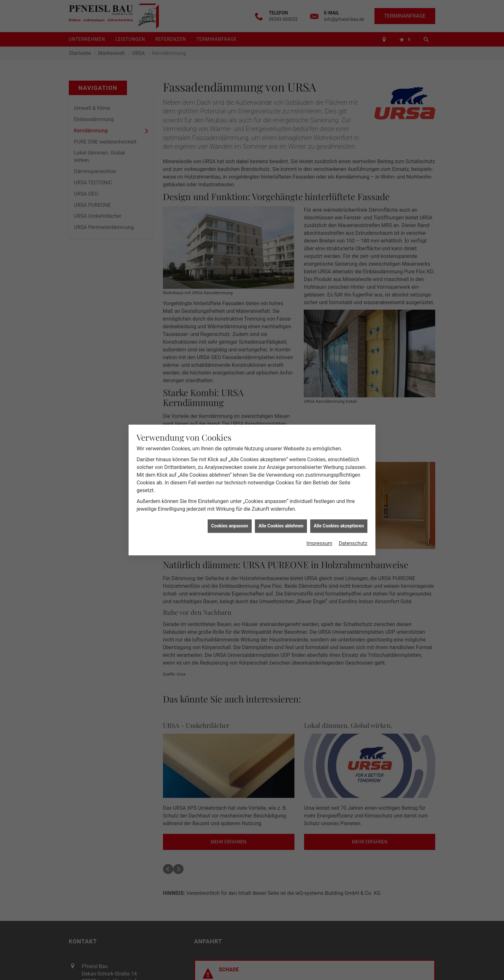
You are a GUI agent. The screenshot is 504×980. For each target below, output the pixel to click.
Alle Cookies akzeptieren (339, 526)
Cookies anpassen (230, 526)
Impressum (319, 543)
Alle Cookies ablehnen (281, 526)
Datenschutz (353, 543)
